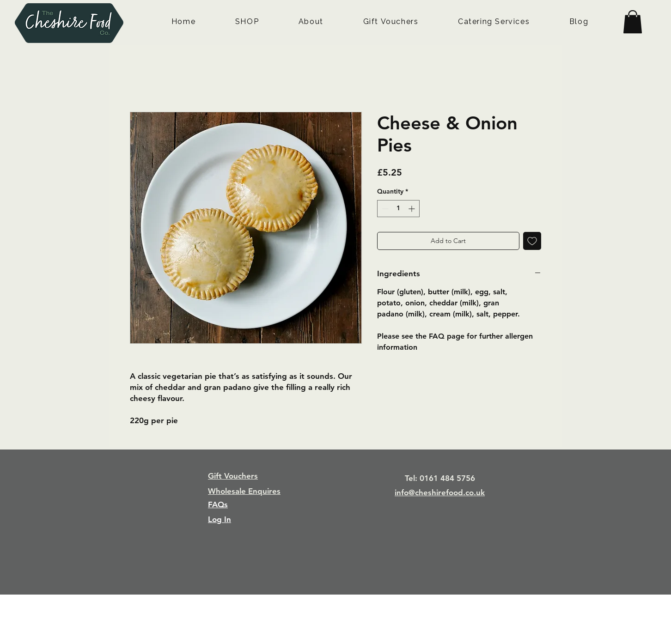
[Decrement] (384, 209)
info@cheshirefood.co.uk (440, 492)
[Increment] (412, 209)
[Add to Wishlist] (532, 241)
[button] (633, 22)
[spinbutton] (398, 209)
